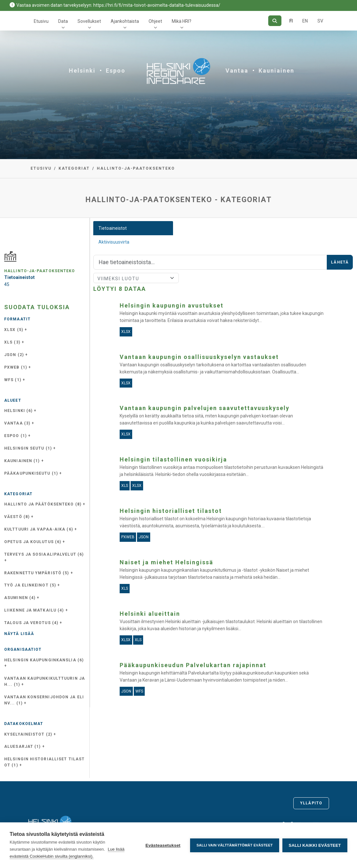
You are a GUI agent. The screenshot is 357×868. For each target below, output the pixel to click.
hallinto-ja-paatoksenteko (136, 168)
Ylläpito (311, 803)
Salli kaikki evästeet (315, 845)
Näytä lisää (19, 634)
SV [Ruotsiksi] (320, 21)
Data (63, 21)
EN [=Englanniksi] (305, 21)
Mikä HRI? (182, 21)
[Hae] (275, 21)
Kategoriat (74, 168)
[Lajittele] (136, 278)
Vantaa (237, 71)
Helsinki (82, 71)
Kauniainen (276, 71)
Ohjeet (155, 21)
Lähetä (340, 262)
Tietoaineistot (113, 228)
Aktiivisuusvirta (114, 242)
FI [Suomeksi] (291, 21)
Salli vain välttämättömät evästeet (235, 845)
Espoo (116, 71)
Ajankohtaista (125, 21)
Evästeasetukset (163, 845)
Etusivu (41, 21)
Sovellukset (89, 21)
